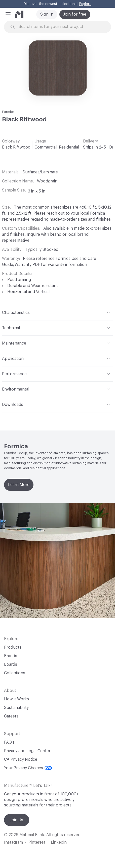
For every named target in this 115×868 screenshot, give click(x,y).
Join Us (17, 820)
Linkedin (59, 842)
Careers (11, 716)
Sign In (47, 14)
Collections (15, 673)
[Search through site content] (60, 27)
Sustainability (16, 708)
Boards (11, 664)
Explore (85, 4)
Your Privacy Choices (28, 768)
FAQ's (9, 742)
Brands (11, 656)
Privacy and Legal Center (27, 751)
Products (13, 647)
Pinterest (37, 842)
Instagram (13, 842)
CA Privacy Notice (21, 759)
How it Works (16, 699)
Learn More (19, 485)
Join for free (75, 14)
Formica (8, 112)
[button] (8, 14)
